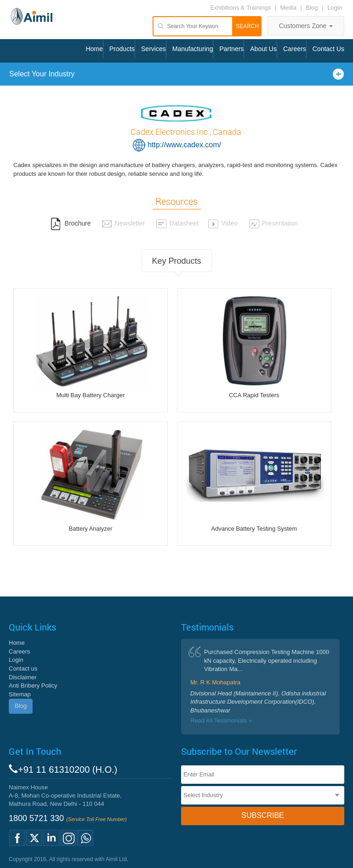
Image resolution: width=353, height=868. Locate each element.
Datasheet (177, 223)
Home (94, 49)
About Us (263, 49)
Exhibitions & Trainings (240, 8)
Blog (312, 8)
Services (154, 49)
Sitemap (20, 694)
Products (122, 49)
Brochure (71, 223)
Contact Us (328, 49)
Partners (231, 49)
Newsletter (123, 223)
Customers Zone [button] (306, 26)
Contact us (23, 668)
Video (223, 223)
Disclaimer (23, 677)
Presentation (273, 223)
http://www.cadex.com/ (184, 145)
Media (289, 8)
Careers (295, 49)
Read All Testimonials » (221, 720)
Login (335, 8)
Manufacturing (193, 49)
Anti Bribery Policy (33, 686)
